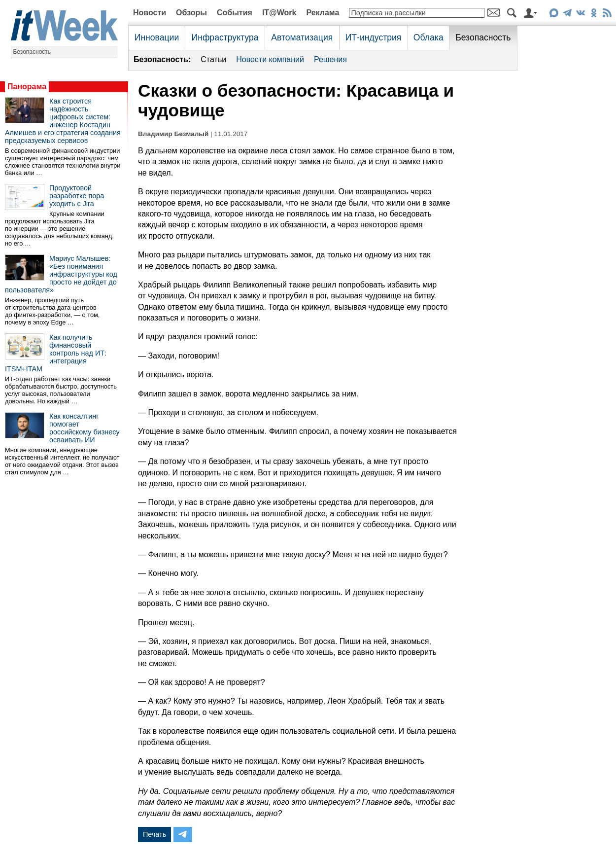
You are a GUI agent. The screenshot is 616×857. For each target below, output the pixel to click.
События (235, 13)
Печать (154, 834)
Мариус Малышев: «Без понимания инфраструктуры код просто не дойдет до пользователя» (61, 274)
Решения (330, 59)
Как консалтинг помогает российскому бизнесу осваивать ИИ (85, 428)
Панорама (27, 87)
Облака (428, 37)
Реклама (323, 13)
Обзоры (191, 13)
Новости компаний (270, 59)
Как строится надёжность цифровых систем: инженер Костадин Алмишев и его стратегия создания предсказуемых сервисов (63, 121)
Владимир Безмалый (173, 134)
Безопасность (32, 52)
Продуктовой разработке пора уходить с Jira (77, 196)
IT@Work (279, 13)
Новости (150, 13)
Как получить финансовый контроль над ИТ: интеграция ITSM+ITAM (56, 353)
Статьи (213, 59)
